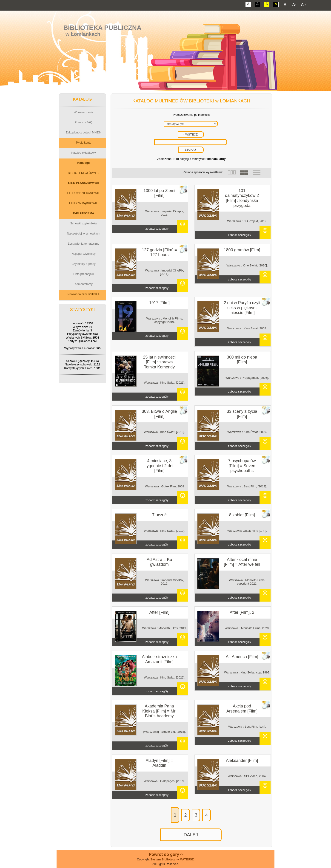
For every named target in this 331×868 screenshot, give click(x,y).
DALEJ (191, 835)
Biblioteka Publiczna (103, 28)
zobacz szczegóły (157, 229)
